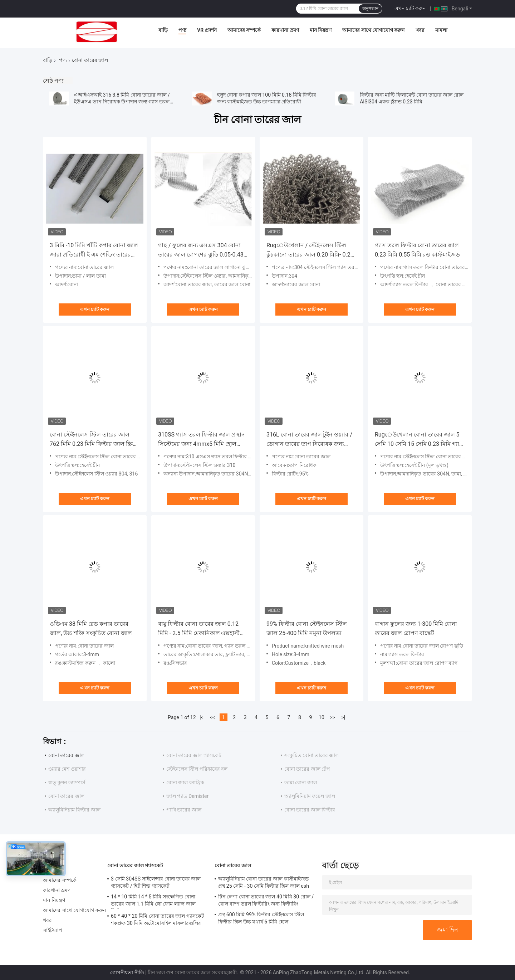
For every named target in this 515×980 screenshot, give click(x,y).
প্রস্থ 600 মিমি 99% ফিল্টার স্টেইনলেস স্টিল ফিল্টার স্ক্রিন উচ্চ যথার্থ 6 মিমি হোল (261, 918)
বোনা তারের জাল (66, 755)
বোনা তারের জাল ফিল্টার (310, 810)
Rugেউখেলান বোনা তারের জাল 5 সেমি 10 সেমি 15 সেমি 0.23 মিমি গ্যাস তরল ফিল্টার (419, 440)
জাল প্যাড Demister (187, 796)
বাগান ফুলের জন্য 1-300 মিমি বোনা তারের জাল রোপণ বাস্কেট (416, 628)
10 (322, 717)
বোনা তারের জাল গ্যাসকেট (194, 755)
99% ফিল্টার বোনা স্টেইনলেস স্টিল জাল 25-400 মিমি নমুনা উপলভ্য (307, 628)
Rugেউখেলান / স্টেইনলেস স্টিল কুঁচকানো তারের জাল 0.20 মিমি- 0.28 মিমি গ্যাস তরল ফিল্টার (310, 251)
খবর (420, 30)
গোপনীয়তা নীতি (127, 972)
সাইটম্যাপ (53, 930)
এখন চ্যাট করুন (410, 8)
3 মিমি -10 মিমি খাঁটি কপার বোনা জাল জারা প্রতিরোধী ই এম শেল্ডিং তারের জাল (94, 251)
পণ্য (182, 30)
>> (332, 717)
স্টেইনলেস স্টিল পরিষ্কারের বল (197, 769)
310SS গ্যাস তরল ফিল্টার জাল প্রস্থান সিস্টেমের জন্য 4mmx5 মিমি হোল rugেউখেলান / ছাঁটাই (202, 440)
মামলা (441, 30)
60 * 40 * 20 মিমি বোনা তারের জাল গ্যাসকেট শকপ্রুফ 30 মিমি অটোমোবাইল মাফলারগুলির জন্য (158, 921)
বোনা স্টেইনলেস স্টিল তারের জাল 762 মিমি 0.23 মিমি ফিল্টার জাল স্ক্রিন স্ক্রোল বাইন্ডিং (93, 440)
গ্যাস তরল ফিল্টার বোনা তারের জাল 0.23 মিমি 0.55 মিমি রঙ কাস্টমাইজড (417, 250)
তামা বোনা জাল (301, 782)
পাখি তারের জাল (184, 810)
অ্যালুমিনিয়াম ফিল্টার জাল (74, 810)
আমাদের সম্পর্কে (244, 30)
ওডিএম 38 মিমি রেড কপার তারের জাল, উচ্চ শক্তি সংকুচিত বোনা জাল (91, 628)
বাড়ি (163, 30)
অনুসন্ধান (370, 9)
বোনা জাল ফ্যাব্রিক (185, 782)
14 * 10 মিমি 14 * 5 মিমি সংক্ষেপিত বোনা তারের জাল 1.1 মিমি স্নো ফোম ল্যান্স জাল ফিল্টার (153, 901)
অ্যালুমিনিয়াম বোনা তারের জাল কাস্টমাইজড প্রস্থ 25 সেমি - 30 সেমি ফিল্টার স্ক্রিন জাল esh (264, 882)
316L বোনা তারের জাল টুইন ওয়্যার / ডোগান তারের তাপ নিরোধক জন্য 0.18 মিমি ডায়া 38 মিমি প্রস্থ (309, 440)
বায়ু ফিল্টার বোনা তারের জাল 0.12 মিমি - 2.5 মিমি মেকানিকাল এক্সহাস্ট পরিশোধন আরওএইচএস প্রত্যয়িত (199, 629)
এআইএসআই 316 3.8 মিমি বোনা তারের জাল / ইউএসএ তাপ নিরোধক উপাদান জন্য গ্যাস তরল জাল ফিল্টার (122, 102)
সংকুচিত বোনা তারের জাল (312, 755)
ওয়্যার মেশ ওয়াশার (67, 769)
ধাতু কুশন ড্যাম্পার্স (67, 782)
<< (212, 717)
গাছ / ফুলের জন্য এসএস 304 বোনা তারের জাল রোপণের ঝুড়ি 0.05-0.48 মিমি (201, 251)
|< (202, 717)
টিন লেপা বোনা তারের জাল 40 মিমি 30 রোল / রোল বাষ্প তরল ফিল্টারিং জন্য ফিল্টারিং (266, 900)
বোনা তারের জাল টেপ (307, 769)
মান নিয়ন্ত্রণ (321, 30)
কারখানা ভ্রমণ (285, 30)
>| (344, 717)
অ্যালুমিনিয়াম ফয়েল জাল (310, 796)
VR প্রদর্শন (207, 30)
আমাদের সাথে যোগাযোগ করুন (373, 30)
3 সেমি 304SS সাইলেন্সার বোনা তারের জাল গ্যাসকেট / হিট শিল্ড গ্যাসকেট (156, 882)
